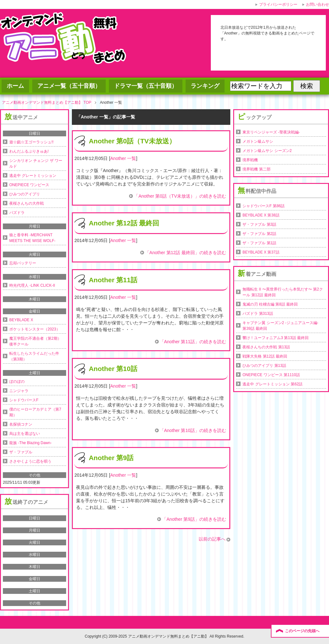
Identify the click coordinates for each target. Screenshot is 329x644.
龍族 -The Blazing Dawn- (31, 443)
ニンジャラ (19, 391)
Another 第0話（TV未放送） (132, 141)
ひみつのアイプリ (25, 194)
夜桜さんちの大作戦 (27, 203)
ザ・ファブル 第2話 (259, 234)
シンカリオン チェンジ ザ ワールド (36, 163)
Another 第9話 (111, 458)
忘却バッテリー (23, 263)
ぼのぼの (17, 382)
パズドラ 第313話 (258, 314)
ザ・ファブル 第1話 (259, 243)
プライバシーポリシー (278, 4)
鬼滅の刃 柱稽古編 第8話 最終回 (270, 304)
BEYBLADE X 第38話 (261, 215)
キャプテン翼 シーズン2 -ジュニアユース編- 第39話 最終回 (280, 326)
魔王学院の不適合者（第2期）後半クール (35, 341)
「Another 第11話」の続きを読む (193, 342)
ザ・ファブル (21, 452)
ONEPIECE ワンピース (29, 185)
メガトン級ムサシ (258, 141)
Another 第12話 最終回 (124, 223)
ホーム (15, 86)
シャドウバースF (24, 400)
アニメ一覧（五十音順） (69, 86)
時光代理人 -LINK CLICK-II (32, 285)
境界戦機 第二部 (256, 169)
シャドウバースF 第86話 (264, 206)
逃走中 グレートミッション (33, 176)
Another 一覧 (123, 158)
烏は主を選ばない (25, 434)
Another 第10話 (113, 369)
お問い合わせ (318, 4)
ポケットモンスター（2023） (35, 329)
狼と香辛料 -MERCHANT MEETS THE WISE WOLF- (32, 238)
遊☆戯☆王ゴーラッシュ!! (31, 142)
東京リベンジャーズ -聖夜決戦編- (271, 132)
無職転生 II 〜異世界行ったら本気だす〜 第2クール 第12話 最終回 (283, 292)
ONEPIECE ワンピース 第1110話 (271, 375)
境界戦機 (250, 160)
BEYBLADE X (21, 320)
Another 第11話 (113, 280)
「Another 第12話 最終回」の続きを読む (186, 253)
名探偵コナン (21, 424)
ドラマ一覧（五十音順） (146, 86)
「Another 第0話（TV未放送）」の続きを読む (180, 196)
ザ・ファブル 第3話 (259, 224)
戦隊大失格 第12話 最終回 (265, 356)
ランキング (205, 86)
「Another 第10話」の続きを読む (193, 430)
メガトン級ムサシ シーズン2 (267, 151)
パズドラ (17, 213)
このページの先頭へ (302, 631)
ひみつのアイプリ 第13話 (264, 366)
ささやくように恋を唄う (30, 461)
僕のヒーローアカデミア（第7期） (35, 412)
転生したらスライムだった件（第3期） (34, 356)
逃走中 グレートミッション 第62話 (272, 384)
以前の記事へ (212, 539)
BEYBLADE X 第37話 (261, 252)
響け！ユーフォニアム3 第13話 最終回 (275, 338)
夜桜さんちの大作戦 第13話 (266, 347)
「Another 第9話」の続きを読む (194, 519)
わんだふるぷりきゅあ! (29, 151)
